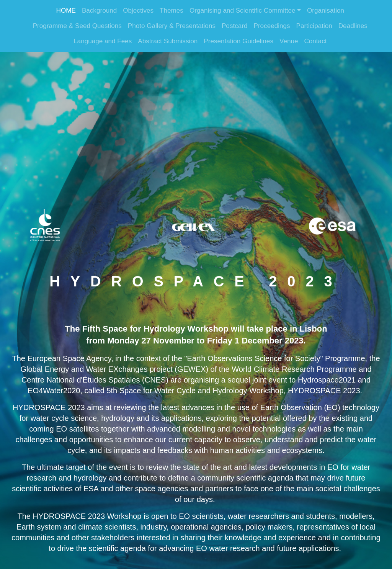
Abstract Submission (168, 41)
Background (99, 11)
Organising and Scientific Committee (243, 11)
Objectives (138, 11)
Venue (289, 41)
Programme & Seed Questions (77, 26)
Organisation (326, 11)
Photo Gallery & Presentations (172, 26)
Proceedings (272, 26)
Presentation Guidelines (238, 41)
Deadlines (353, 26)
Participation (314, 26)
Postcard (235, 26)
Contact (315, 41)
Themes (171, 11)
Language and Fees (103, 41)
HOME (66, 11)
